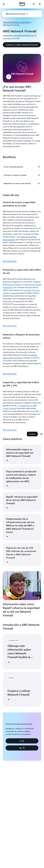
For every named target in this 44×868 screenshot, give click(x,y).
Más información (10, 261)
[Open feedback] (41, 434)
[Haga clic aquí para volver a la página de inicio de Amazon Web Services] (22, 4)
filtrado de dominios (13, 285)
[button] (17, 14)
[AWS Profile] (40, 4)
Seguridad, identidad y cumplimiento (16, 22)
